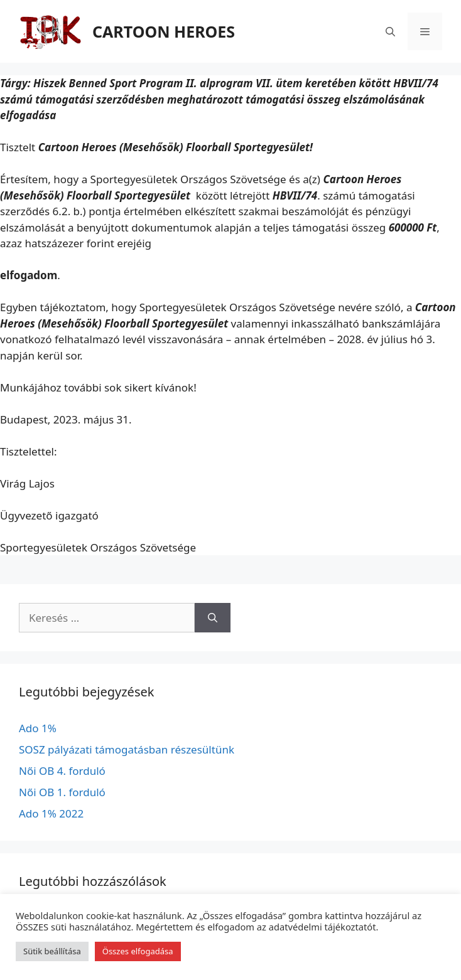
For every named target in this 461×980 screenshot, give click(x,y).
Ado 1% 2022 (51, 813)
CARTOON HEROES (164, 31)
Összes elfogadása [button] (138, 951)
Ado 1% (38, 728)
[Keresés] (213, 618)
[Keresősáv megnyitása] (390, 31)
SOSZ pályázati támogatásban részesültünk (127, 749)
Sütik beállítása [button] (52, 951)
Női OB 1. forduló (62, 792)
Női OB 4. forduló (62, 771)
